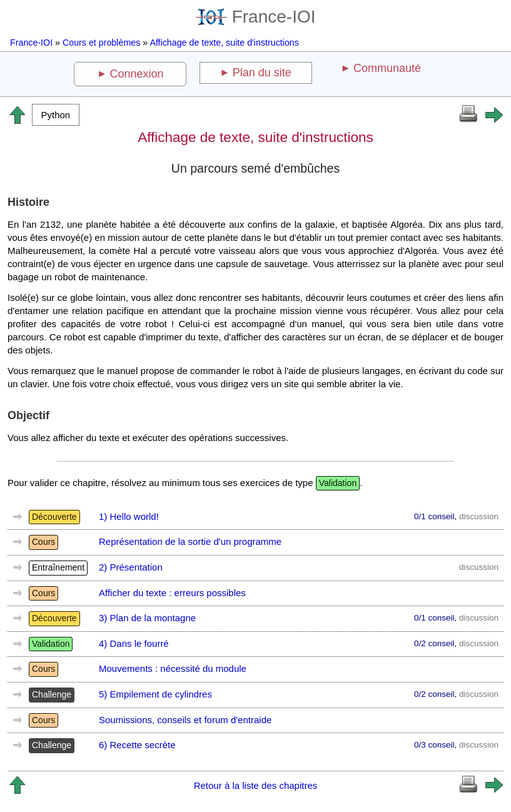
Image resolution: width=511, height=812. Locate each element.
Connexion (137, 74)
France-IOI (256, 17)
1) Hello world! (129, 516)
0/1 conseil (434, 516)
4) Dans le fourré (134, 643)
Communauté (387, 68)
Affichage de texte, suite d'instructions (224, 43)
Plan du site (262, 73)
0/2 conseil (434, 643)
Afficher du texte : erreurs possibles (172, 593)
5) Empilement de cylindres (155, 694)
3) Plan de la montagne (147, 618)
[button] (56, 115)
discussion (479, 516)
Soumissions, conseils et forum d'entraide (185, 720)
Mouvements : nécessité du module (173, 668)
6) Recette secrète (137, 745)
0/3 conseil (434, 745)
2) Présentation (131, 567)
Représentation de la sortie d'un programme (190, 541)
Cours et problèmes (101, 43)
